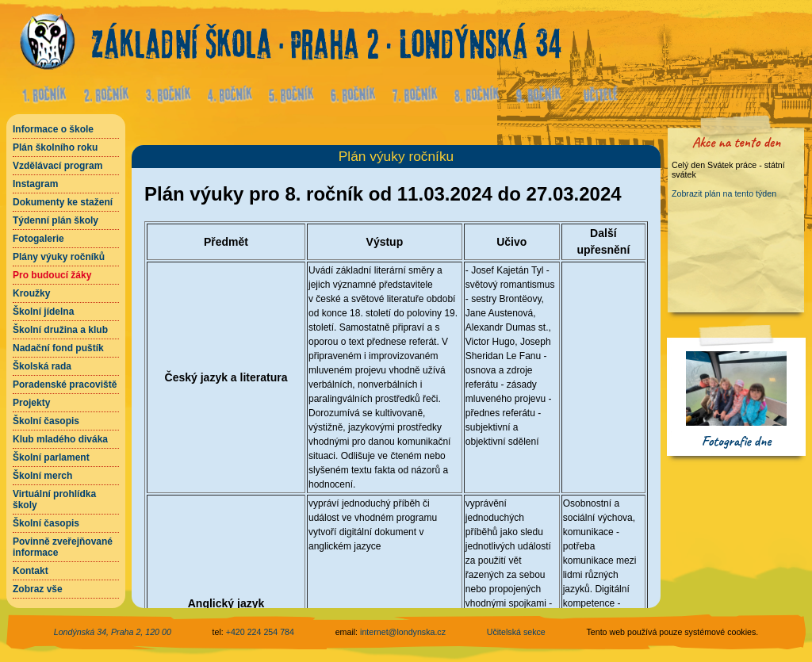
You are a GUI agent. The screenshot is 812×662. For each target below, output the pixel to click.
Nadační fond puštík (58, 348)
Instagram (35, 184)
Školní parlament (51, 457)
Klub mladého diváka (60, 439)
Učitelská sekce (516, 632)
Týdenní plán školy (56, 220)
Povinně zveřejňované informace (63, 547)
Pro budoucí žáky (52, 275)
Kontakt (31, 571)
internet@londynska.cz (403, 632)
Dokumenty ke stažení (63, 202)
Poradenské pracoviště (65, 385)
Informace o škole (53, 129)
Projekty (31, 403)
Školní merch (42, 476)
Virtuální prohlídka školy (54, 499)
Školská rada (42, 366)
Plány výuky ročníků (59, 257)
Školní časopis (46, 421)
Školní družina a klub (60, 330)
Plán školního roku (55, 147)
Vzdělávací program (57, 166)
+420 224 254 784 (260, 632)
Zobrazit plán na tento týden (724, 193)
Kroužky (31, 293)
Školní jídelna (43, 312)
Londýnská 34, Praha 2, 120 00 (113, 632)
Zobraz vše (38, 589)
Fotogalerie (38, 239)
